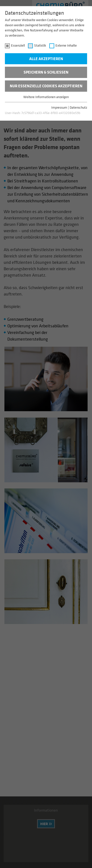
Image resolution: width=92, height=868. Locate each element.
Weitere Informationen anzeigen (46, 97)
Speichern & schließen (46, 72)
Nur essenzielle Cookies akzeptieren (46, 86)
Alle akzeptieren (46, 59)
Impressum (59, 107)
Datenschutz (78, 107)
